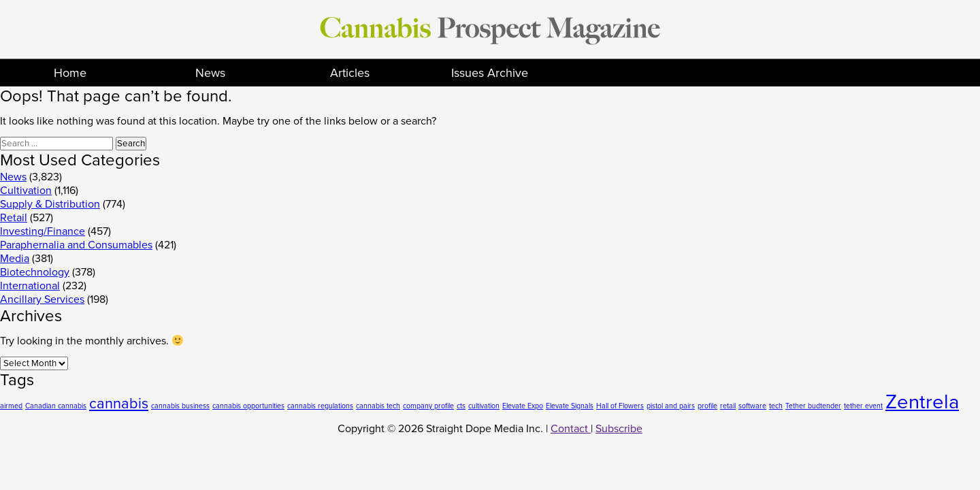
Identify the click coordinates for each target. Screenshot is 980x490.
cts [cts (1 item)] (461, 406)
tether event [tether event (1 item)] (863, 406)
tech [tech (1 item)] (776, 406)
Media (15, 259)
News (210, 73)
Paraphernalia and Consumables (76, 245)
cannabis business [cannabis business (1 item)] (180, 406)
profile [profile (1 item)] (707, 406)
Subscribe (619, 429)
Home (70, 73)
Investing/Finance (43, 231)
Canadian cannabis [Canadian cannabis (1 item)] (56, 406)
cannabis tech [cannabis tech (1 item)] (378, 406)
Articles (350, 73)
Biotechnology (35, 272)
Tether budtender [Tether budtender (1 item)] (813, 406)
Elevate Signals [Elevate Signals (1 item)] (570, 406)
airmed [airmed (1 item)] (11, 406)
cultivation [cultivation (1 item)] (484, 406)
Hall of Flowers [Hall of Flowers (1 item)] (620, 406)
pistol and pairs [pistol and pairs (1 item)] (671, 406)
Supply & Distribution (50, 204)
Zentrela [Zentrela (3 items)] (922, 402)
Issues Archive (490, 73)
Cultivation (26, 191)
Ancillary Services (42, 299)
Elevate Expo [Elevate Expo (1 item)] (523, 406)
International (30, 286)
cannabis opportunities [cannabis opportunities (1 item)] (248, 406)
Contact (571, 429)
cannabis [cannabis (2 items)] (119, 404)
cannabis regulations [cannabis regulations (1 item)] (320, 406)
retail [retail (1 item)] (728, 406)
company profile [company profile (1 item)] (428, 406)
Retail (14, 218)
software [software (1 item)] (752, 406)
